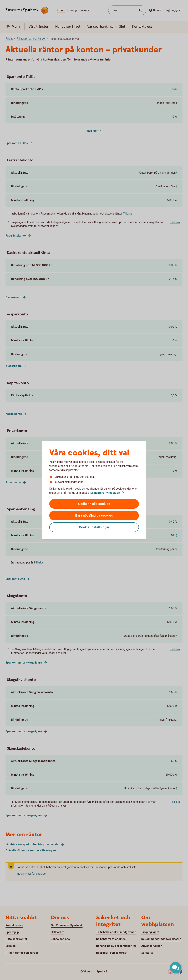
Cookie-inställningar (94, 527)
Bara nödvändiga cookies (94, 515)
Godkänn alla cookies (94, 504)
